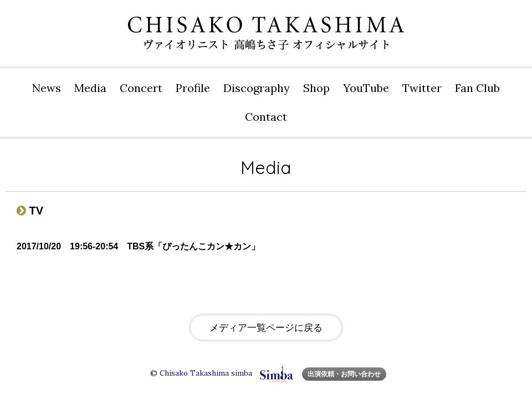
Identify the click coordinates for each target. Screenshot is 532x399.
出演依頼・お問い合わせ (344, 374)
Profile (193, 88)
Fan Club (477, 88)
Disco (257, 88)
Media (90, 88)
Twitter (422, 88)
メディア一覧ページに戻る (266, 328)
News (47, 88)
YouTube (366, 88)
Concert (141, 88)
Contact (266, 117)
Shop (316, 88)
